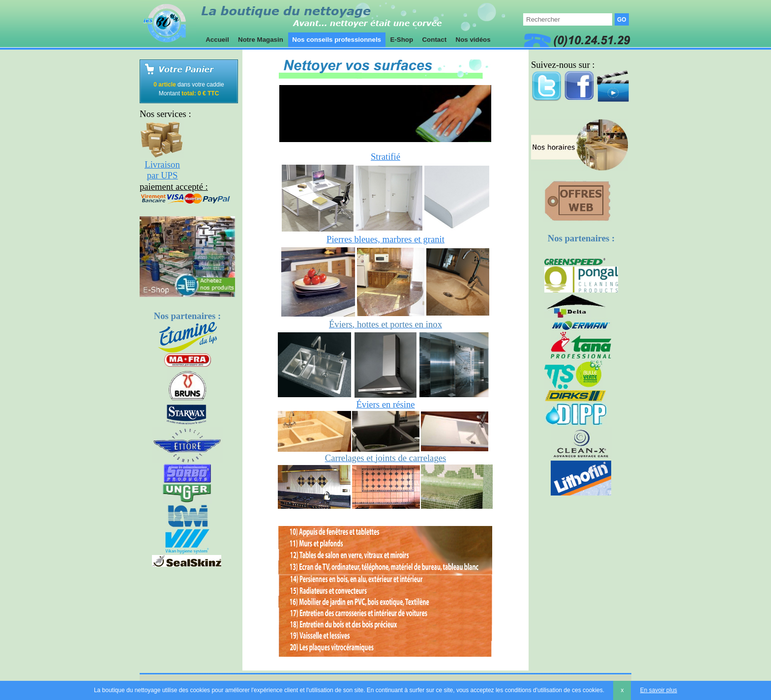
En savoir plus (659, 690)
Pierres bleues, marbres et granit (385, 239)
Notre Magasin (260, 40)
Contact (434, 40)
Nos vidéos (473, 40)
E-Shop (402, 40)
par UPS (163, 175)
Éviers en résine (385, 404)
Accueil (217, 40)
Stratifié (385, 157)
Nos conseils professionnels (337, 40)
